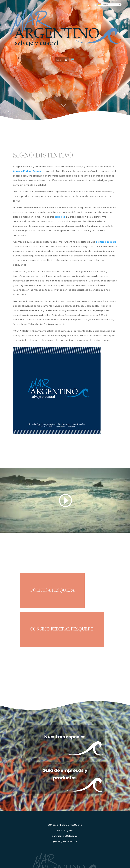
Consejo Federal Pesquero (62, 629)
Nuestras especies (65, 737)
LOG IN (60, 60)
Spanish (103, 4)
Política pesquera (53, 590)
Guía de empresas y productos (65, 774)
